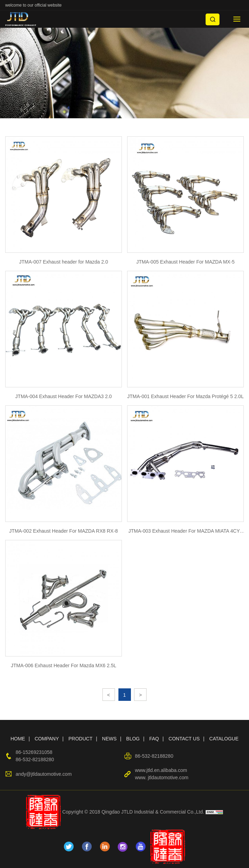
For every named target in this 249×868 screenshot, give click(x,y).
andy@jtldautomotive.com (44, 774)
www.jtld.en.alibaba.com (161, 770)
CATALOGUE (224, 739)
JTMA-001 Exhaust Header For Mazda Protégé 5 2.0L (185, 396)
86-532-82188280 (35, 759)
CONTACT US (184, 739)
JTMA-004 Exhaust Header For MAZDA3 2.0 (64, 396)
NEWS (109, 739)
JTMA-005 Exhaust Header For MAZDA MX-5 (185, 262)
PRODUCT (80, 739)
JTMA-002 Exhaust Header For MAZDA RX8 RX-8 (64, 531)
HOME (18, 739)
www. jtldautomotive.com (161, 777)
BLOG (133, 739)
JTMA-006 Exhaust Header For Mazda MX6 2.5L (63, 665)
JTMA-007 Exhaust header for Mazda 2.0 (64, 262)
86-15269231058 (34, 752)
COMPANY (47, 739)
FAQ (154, 739)
